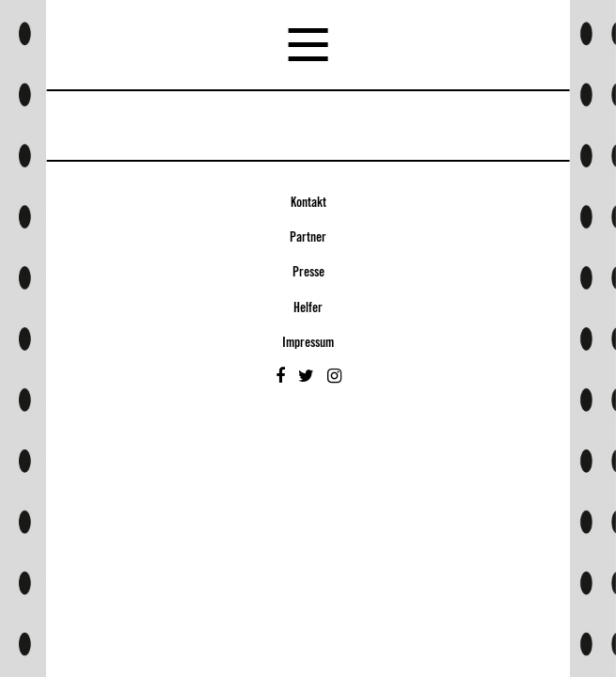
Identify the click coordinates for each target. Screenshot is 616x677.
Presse (308, 273)
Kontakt (308, 203)
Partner (308, 238)
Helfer (308, 308)
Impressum (308, 343)
